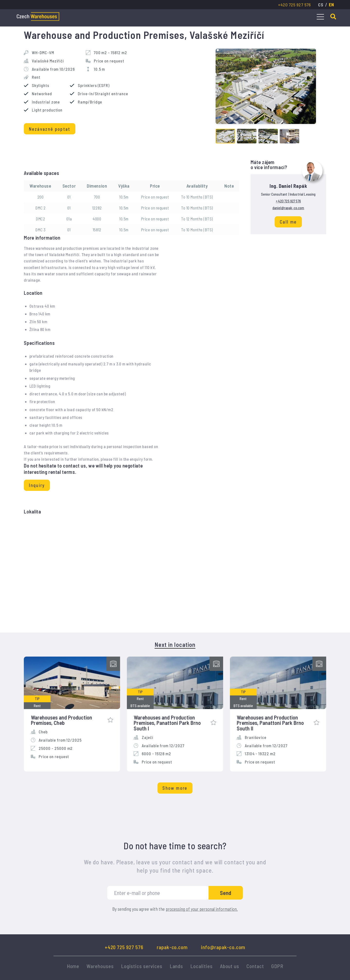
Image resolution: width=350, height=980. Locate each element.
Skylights (40, 85)
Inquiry (37, 485)
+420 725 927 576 (294, 5)
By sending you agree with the (175, 909)
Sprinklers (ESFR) (94, 85)
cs (321, 5)
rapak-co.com (172, 947)
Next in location (175, 645)
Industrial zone (46, 102)
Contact (255, 966)
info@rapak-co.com (223, 947)
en (331, 5)
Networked (42, 94)
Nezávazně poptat (50, 129)
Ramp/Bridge (90, 102)
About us (230, 966)
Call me (288, 222)
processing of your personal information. (202, 909)
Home (73, 966)
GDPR (277, 966)
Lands (176, 966)
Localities (201, 966)
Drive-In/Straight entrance (103, 94)
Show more (175, 788)
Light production (47, 110)
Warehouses (100, 966)
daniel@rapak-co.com (288, 208)
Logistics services (142, 966)
